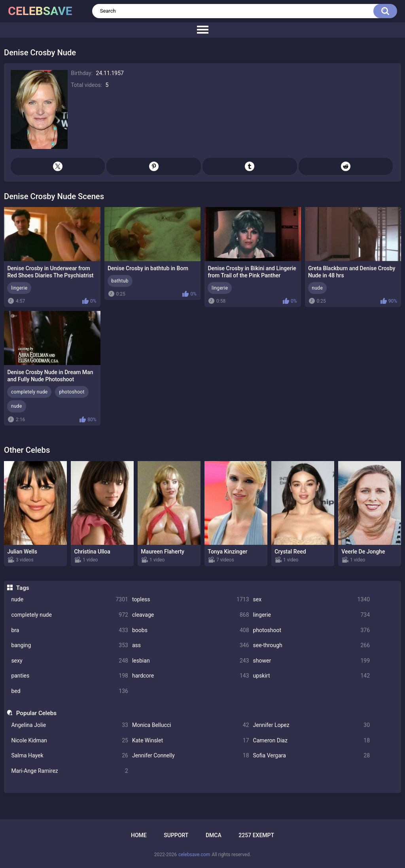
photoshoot (312, 630)
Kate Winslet (191, 741)
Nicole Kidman (70, 741)
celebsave (40, 11)
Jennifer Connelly (191, 756)
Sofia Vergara (312, 756)
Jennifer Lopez (312, 725)
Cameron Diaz (312, 741)
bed (70, 691)
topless (191, 600)
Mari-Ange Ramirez (70, 771)
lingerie (312, 615)
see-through (312, 645)
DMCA (214, 835)
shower (312, 661)
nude (70, 600)
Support (176, 835)
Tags (23, 588)
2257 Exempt (256, 835)
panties (70, 676)
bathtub (120, 281)
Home (139, 835)
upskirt (312, 676)
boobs (191, 630)
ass (191, 645)
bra (70, 630)
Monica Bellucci (191, 725)
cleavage (191, 615)
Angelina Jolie (70, 725)
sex (312, 600)
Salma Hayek (70, 756)
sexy (70, 661)
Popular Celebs (36, 713)
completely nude (70, 615)
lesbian (191, 661)
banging (70, 645)
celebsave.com (194, 855)
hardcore (191, 676)
